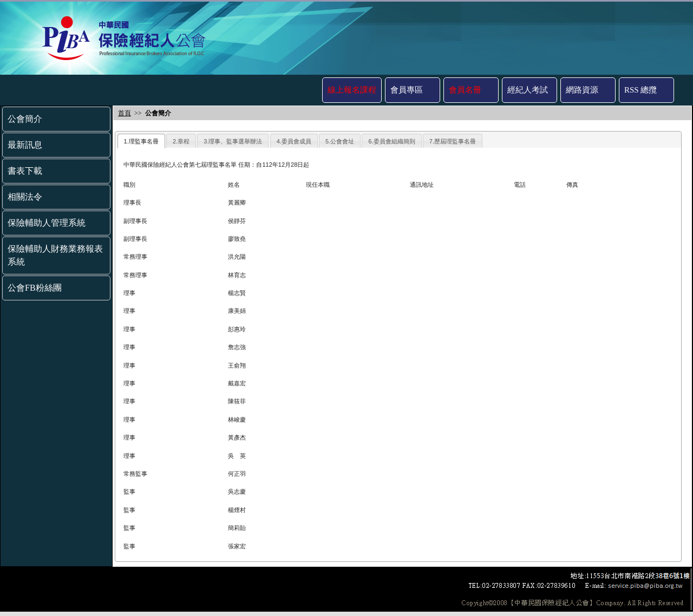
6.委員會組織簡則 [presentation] (391, 141)
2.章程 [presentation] (181, 141)
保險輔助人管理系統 (47, 223)
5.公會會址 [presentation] (340, 141)
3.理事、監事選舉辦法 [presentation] (233, 141)
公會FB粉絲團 (35, 288)
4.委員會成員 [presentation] (294, 141)
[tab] (141, 141)
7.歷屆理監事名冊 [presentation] (453, 141)
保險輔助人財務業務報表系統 (55, 255)
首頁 (125, 113)
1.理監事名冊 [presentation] (141, 141)
